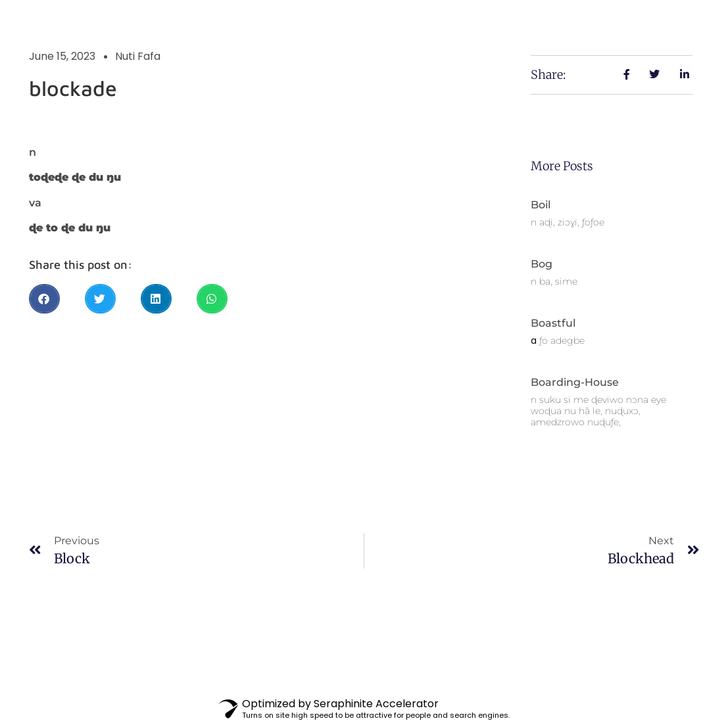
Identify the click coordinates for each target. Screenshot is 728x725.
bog (542, 264)
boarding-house (575, 382)
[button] (44, 299)
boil (541, 205)
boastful (553, 323)
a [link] (534, 340)
